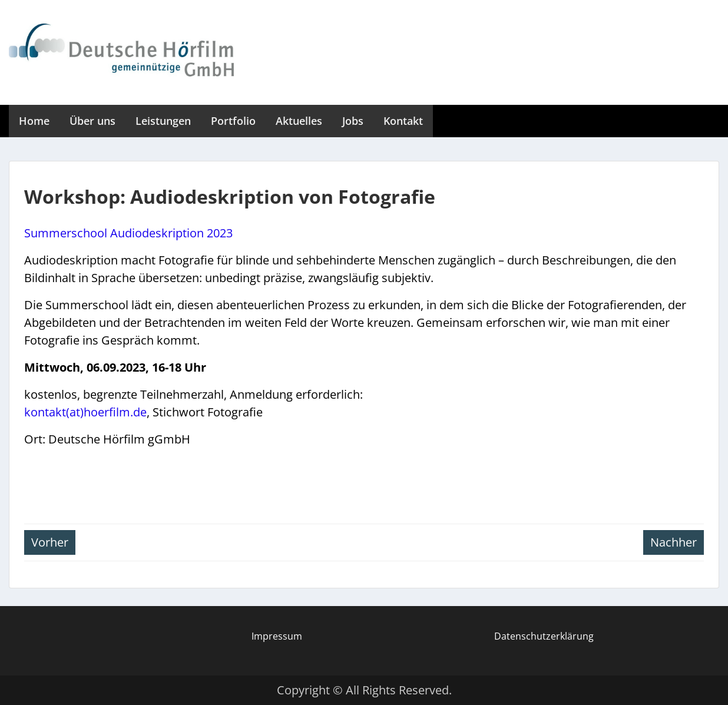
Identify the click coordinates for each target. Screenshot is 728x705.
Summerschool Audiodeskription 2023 (128, 233)
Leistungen (163, 121)
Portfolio (233, 121)
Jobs (353, 121)
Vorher (50, 542)
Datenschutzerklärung (544, 636)
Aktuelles (299, 121)
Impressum (277, 636)
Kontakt (403, 121)
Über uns (92, 121)
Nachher (674, 542)
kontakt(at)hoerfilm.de (85, 412)
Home (34, 121)
